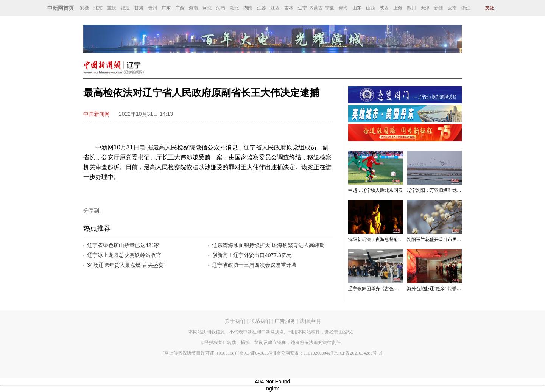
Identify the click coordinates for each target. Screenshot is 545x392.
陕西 (384, 8)
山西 (371, 8)
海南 (193, 8)
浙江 (466, 8)
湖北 (234, 8)
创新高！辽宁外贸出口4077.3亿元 (252, 255)
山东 (357, 8)
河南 (221, 8)
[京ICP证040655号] (256, 353)
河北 (207, 8)
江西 (275, 8)
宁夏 (330, 8)
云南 (452, 8)
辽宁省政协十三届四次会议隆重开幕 (254, 265)
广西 (180, 8)
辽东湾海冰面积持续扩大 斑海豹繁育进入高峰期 (268, 245)
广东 (166, 8)
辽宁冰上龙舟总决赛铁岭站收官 (124, 255)
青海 (343, 8)
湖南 (248, 8)
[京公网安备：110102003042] (304, 353)
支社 (490, 8)
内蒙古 (316, 8)
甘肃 (139, 8)
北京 (98, 8)
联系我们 (260, 321)
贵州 (153, 8)
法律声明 (310, 321)
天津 (425, 8)
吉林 (289, 8)
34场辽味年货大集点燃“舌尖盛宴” (126, 265)
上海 (398, 8)
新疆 (439, 8)
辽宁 (302, 8)
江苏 (262, 8)
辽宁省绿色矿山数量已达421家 (123, 245)
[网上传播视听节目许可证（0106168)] (200, 353)
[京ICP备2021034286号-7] (357, 353)
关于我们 (235, 321)
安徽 (84, 8)
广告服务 (285, 321)
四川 (411, 8)
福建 (125, 8)
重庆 (112, 8)
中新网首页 (61, 8)
